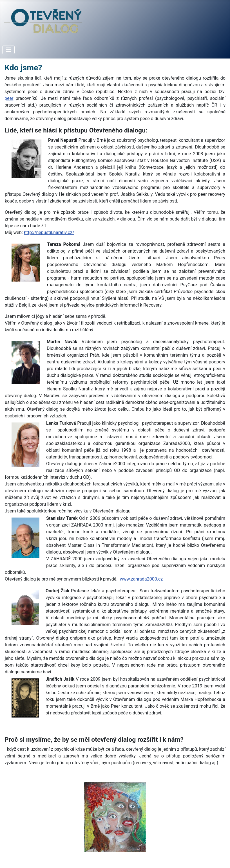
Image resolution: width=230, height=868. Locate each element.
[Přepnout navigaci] (8, 50)
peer (9, 98)
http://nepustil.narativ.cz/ (49, 232)
